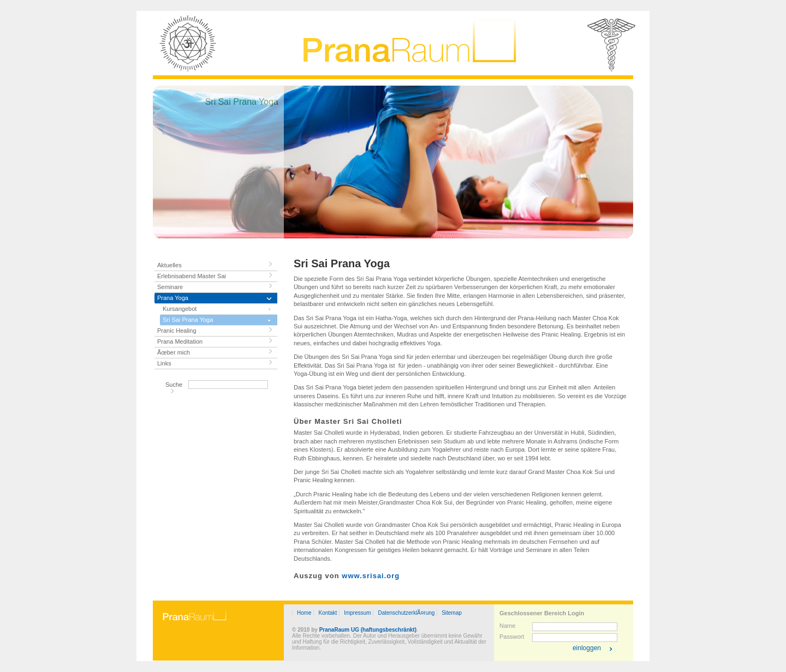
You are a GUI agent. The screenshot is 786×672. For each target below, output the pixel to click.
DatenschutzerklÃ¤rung (406, 613)
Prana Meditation (180, 341)
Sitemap (452, 613)
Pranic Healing (177, 331)
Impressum (357, 613)
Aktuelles (169, 265)
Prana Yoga (173, 298)
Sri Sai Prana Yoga (188, 320)
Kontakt (327, 613)
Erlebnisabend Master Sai (192, 276)
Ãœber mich (174, 352)
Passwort (512, 637)
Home (304, 613)
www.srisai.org (371, 576)
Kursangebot (180, 309)
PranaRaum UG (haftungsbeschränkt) (368, 630)
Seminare (170, 287)
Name (507, 626)
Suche (174, 385)
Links (164, 363)
